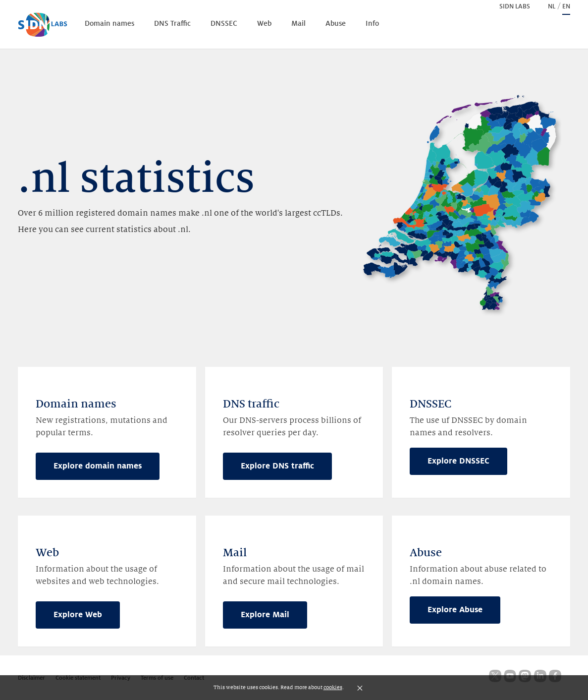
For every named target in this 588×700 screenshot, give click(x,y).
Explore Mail (265, 615)
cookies (333, 687)
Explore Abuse (455, 610)
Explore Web (78, 615)
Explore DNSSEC (458, 461)
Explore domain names (98, 466)
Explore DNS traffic (277, 466)
